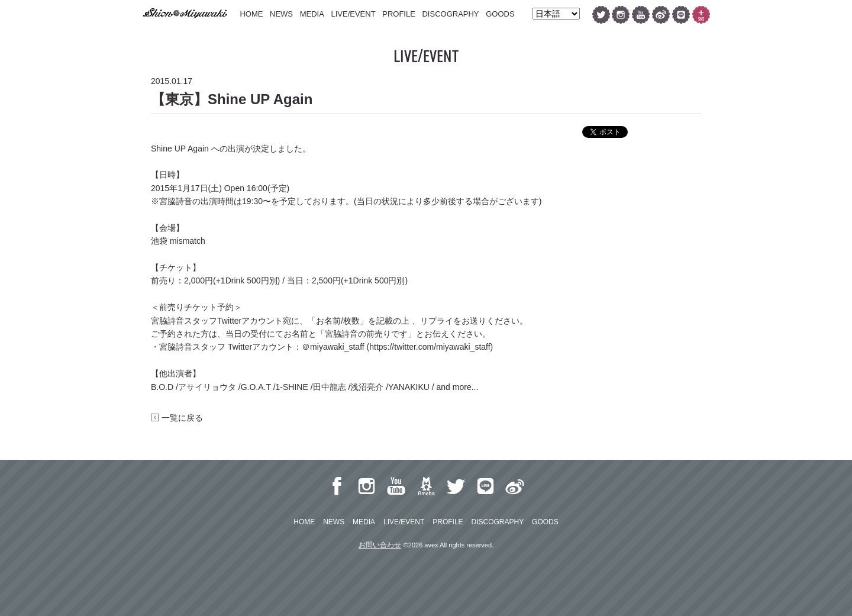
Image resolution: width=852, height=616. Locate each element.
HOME (251, 14)
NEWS (281, 14)
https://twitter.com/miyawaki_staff (430, 347)
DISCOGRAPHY (450, 14)
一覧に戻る (177, 418)
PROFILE (399, 14)
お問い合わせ (380, 545)
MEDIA (312, 14)
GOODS (500, 14)
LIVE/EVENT (353, 14)
